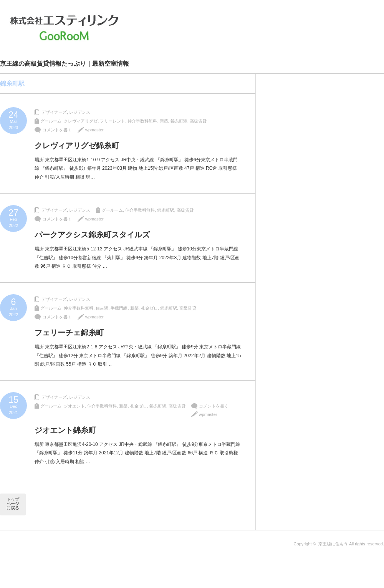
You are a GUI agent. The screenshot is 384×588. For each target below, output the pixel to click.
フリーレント (113, 121)
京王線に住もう (333, 544)
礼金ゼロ (149, 308)
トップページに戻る (13, 504)
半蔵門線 (119, 308)
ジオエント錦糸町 (65, 430)
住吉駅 (102, 308)
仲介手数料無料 (142, 121)
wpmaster (94, 130)
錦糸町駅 (179, 121)
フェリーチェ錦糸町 (69, 333)
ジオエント (74, 406)
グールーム (51, 121)
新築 (164, 121)
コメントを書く (57, 130)
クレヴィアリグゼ (81, 121)
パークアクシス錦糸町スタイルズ (92, 235)
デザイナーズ (54, 112)
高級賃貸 (198, 121)
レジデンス (80, 112)
